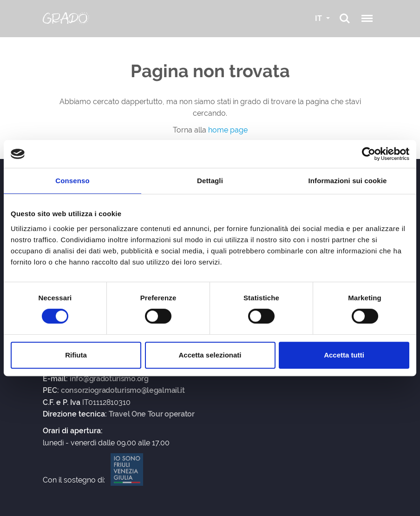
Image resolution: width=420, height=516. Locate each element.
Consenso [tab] (72, 181)
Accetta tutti (344, 355)
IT (319, 18)
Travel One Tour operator (152, 414)
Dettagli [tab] (210, 181)
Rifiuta (76, 355)
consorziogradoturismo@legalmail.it (123, 390)
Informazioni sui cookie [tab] (348, 181)
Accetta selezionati (210, 355)
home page (228, 130)
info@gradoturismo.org (109, 379)
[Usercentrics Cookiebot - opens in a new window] (369, 154)
